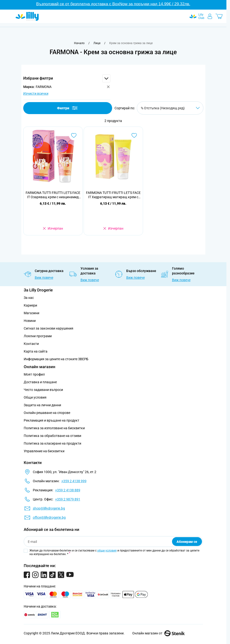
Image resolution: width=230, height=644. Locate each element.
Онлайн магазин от (158, 633)
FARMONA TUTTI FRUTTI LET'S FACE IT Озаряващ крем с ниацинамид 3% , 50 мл (53, 195)
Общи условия (35, 397)
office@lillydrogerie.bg (49, 517)
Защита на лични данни (42, 405)
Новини (30, 321)
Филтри (68, 108)
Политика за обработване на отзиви (52, 436)
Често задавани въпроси (43, 390)
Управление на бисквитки (44, 451)
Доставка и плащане (40, 382)
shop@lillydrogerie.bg (49, 508)
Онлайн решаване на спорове (47, 413)
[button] (67, 78)
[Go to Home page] (27, 16)
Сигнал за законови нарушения (49, 328)
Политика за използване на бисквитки (54, 428)
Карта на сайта (36, 351)
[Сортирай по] (170, 108)
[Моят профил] (210, 16)
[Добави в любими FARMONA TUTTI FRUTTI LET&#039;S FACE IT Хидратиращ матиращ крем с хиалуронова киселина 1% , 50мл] (134, 135)
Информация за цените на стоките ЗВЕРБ (56, 359)
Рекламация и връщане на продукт (52, 420)
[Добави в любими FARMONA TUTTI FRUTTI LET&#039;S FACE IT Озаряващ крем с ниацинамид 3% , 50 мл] (74, 135)
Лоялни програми (38, 336)
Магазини (32, 313)
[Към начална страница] (79, 43)
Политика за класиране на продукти (52, 443)
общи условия (107, 551)
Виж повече (44, 278)
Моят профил (34, 374)
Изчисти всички (36, 93)
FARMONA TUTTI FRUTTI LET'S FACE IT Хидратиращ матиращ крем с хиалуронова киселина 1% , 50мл (113, 195)
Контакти (31, 344)
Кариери (30, 305)
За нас (29, 298)
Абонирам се (187, 542)
